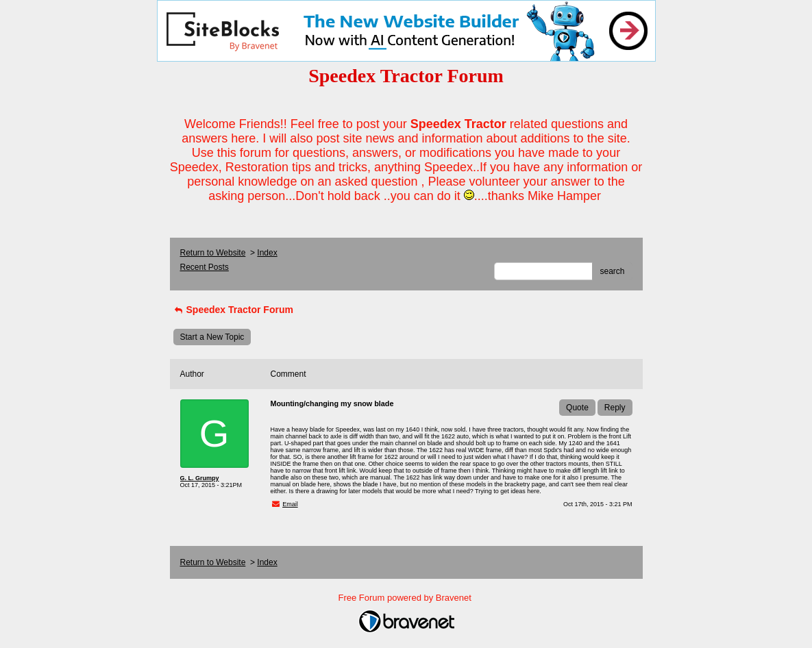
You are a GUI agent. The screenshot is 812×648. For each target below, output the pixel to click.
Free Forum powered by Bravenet (406, 598)
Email (290, 504)
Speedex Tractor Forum (233, 310)
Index (267, 253)
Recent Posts (205, 267)
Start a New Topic (212, 337)
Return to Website (213, 253)
